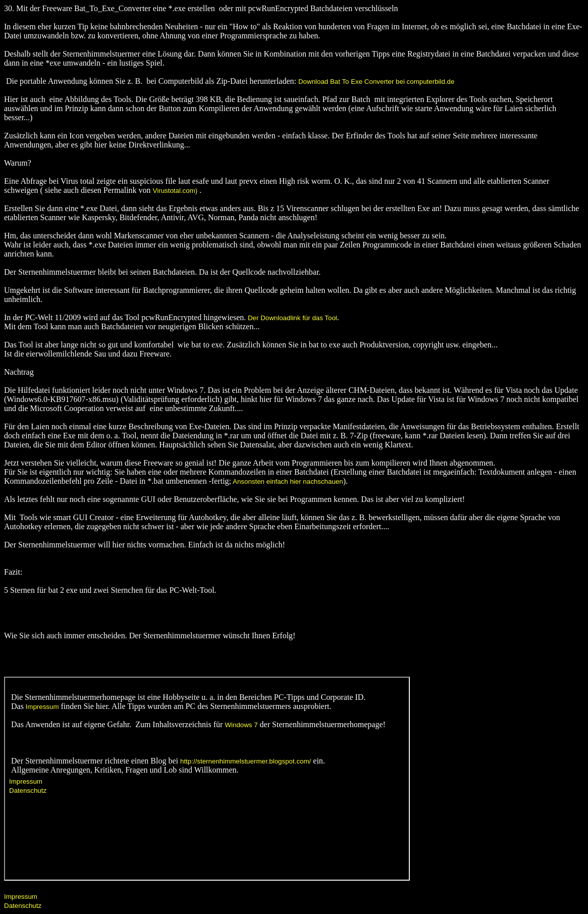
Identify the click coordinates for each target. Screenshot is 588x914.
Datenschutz (23, 906)
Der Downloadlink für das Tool (291, 318)
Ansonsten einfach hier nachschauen (287, 481)
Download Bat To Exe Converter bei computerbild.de (376, 82)
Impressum (21, 897)
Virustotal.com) (175, 191)
